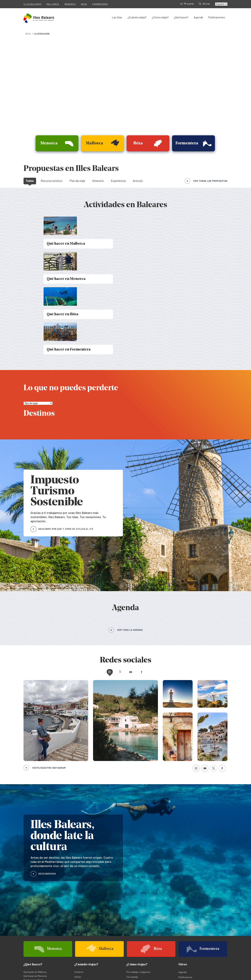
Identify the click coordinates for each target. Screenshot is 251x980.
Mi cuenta (187, 4)
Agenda (198, 17)
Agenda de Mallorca (137, 910)
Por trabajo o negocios (138, 872)
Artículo (138, 181)
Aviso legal (79, 964)
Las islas (117, 17)
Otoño (78, 877)
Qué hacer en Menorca (35, 877)
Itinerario (98, 181)
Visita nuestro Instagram (49, 668)
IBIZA (84, 4)
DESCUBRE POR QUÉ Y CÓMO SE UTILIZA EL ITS (66, 429)
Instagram (95, 572)
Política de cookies (60, 964)
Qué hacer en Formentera (37, 885)
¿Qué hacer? (181, 17)
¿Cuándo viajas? (137, 17)
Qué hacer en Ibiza (33, 881)
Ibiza (26, 914)
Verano (78, 882)
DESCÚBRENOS (47, 774)
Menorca (79, 910)
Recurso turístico (52, 181)
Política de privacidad (35, 964)
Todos (30, 181)
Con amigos (133, 882)
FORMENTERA (100, 4)
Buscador (184, 883)
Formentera (80, 914)
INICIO (28, 34)
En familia (132, 887)
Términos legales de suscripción (105, 964)
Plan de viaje (77, 181)
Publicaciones (217, 17)
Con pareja (132, 877)
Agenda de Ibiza (135, 914)
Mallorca (28, 910)
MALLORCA (53, 4)
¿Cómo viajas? (160, 17)
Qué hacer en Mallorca (35, 872)
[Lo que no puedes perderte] (38, 304)
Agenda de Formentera (189, 914)
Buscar (204, 4)
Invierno (79, 872)
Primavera (80, 887)
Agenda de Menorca (187, 910)
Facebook (156, 572)
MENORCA (70, 4)
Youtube (132, 572)
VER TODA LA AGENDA (130, 530)
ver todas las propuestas (210, 181)
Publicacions (185, 878)
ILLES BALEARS (32, 4)
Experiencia (118, 181)
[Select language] (221, 4)
